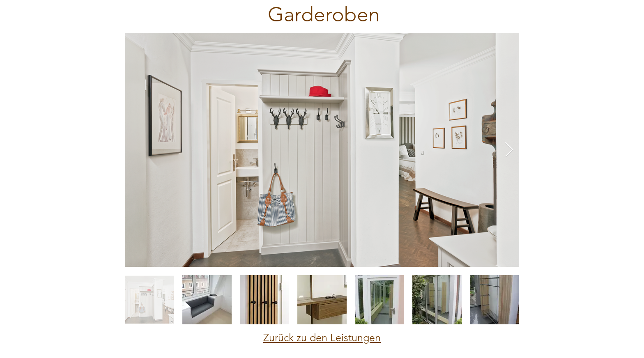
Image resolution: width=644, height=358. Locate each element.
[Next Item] (509, 150)
